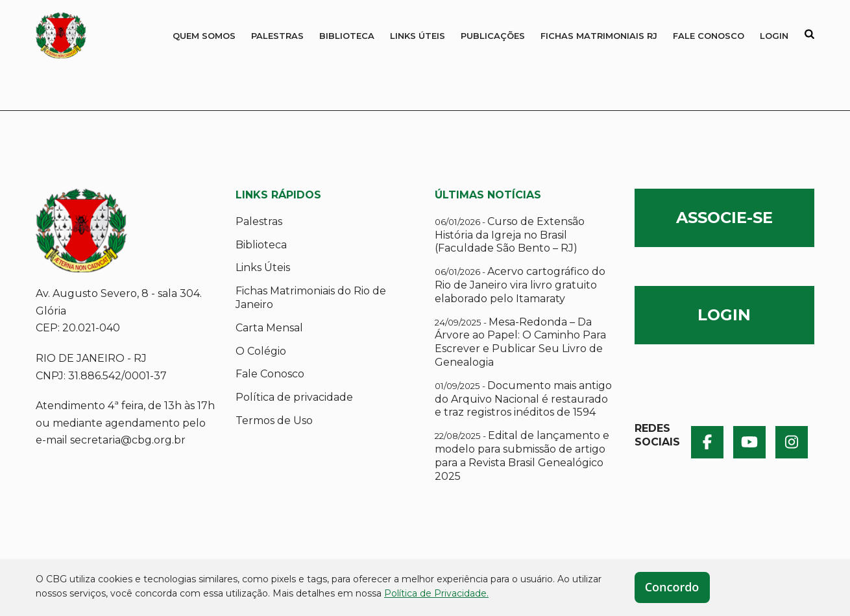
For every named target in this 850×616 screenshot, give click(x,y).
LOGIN (724, 315)
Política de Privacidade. (436, 593)
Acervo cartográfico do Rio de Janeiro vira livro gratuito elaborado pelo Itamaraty (520, 285)
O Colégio (261, 351)
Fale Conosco (709, 36)
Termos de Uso (274, 421)
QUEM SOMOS (204, 36)
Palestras (277, 36)
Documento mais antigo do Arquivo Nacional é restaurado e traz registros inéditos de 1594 (523, 399)
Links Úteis (418, 36)
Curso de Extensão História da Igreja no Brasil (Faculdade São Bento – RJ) (510, 235)
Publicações (493, 36)
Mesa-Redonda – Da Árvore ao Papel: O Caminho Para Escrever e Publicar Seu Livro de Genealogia (520, 342)
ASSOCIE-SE (724, 218)
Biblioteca (347, 36)
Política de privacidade (294, 397)
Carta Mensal (269, 328)
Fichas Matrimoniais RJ (599, 36)
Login (774, 36)
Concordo (672, 587)
